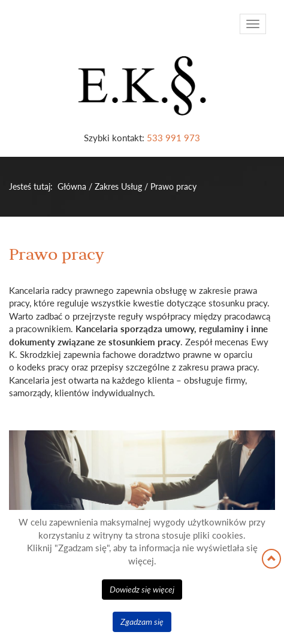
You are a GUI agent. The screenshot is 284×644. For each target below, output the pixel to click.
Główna (72, 186)
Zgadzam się (142, 622)
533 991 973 (173, 138)
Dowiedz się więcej (142, 589)
